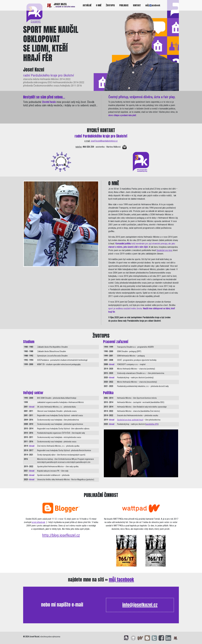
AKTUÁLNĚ (87, 5)
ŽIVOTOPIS (110, 5)
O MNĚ (99, 5)
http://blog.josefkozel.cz (61, 535)
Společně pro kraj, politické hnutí (130, 420)
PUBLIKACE (124, 5)
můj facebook (121, 580)
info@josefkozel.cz (140, 605)
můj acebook (153, 5)
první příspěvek (39, 522)
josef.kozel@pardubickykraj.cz (104, 141)
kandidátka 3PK (152, 424)
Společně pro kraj (164, 250)
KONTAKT (137, 5)
